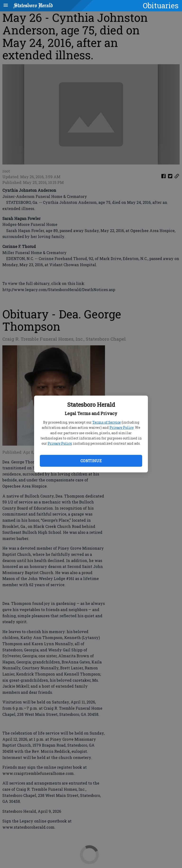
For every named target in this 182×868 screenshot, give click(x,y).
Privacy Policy (121, 427)
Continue (91, 461)
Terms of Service (107, 422)
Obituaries (161, 5)
